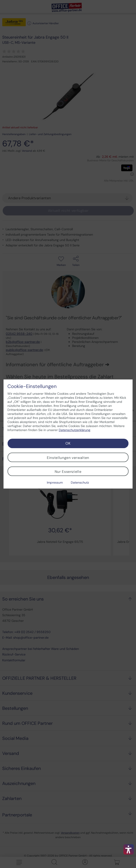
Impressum (55, 482)
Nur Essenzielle (68, 472)
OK (68, 443)
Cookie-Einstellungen (32, 386)
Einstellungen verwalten (68, 458)
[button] (129, 849)
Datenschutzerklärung (74, 430)
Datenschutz (80, 482)
